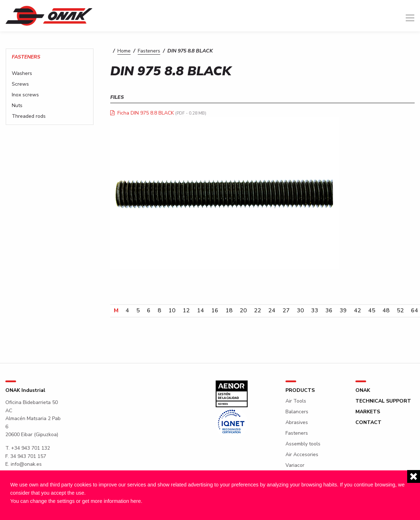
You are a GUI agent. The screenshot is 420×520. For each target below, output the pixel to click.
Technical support (383, 401)
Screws (20, 84)
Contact (368, 423)
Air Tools (296, 401)
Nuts (17, 106)
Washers (22, 74)
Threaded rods (29, 116)
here (136, 501)
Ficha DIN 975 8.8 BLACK (146, 113)
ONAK (363, 390)
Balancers (297, 412)
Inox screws (25, 95)
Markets (368, 412)
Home (124, 51)
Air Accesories (302, 455)
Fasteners (149, 51)
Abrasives (297, 423)
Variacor (295, 465)
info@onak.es (26, 464)
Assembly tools (303, 444)
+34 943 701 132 (31, 448)
